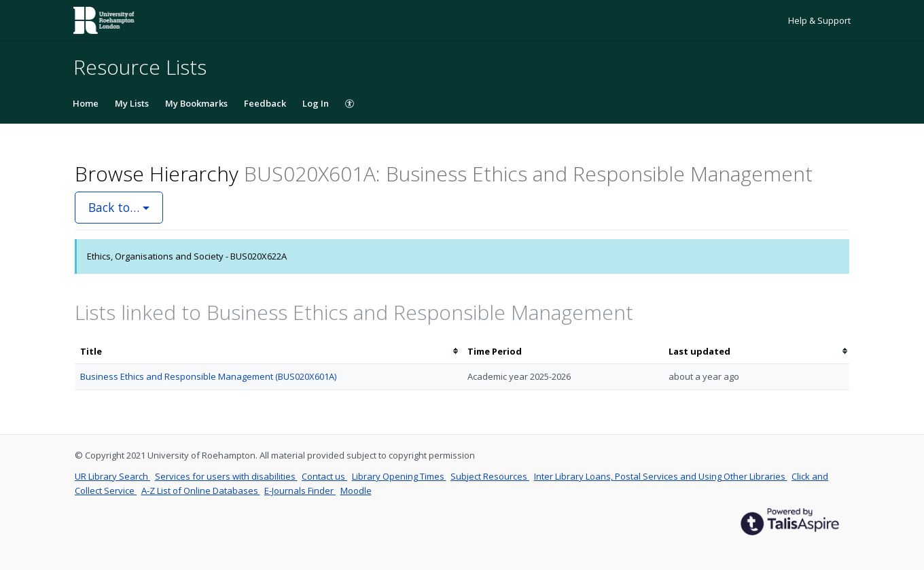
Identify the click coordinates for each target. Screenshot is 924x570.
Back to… (119, 207)
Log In (316, 103)
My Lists (132, 103)
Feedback (265, 103)
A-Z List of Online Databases (201, 491)
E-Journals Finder (300, 491)
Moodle (356, 491)
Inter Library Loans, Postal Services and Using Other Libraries (661, 476)
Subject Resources (490, 476)
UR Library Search (112, 476)
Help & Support (819, 20)
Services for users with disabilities (226, 476)
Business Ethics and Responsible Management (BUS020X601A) (208, 376)
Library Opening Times (399, 476)
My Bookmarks (196, 103)
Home (86, 103)
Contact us (324, 476)
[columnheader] (268, 352)
